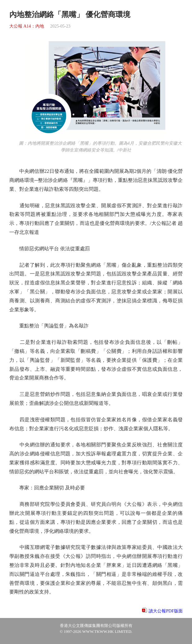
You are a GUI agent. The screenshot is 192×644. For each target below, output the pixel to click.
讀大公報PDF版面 (166, 611)
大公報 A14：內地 (27, 26)
